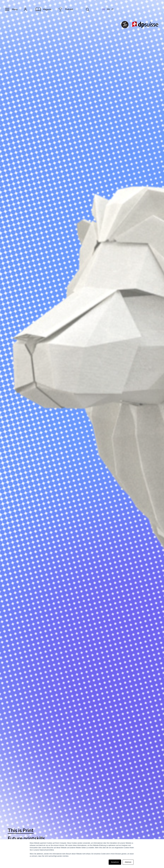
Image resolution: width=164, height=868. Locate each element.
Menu (15, 9)
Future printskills (26, 838)
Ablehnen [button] (128, 862)
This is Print (21, 830)
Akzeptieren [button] (115, 862)
